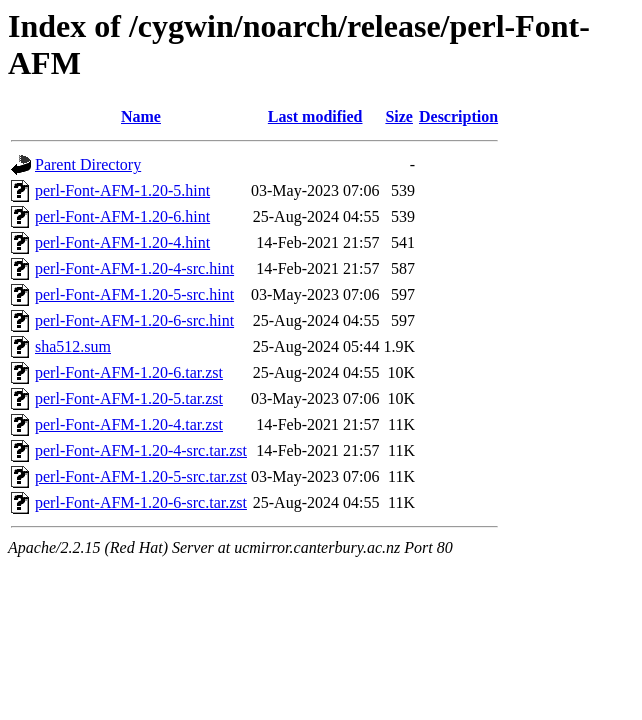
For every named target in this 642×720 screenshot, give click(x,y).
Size (399, 116)
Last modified (315, 116)
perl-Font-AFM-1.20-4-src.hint (134, 268)
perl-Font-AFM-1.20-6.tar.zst (129, 372)
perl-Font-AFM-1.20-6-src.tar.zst (141, 502)
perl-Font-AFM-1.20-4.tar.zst (129, 424)
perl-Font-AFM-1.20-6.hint (122, 216)
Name (141, 116)
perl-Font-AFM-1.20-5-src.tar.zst (141, 476)
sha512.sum (73, 346)
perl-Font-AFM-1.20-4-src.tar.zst (141, 450)
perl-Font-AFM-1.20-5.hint (122, 190)
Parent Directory (88, 164)
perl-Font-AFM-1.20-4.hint (122, 242)
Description (458, 116)
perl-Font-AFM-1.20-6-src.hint (134, 320)
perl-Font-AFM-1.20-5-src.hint (134, 294)
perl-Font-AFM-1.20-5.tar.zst (129, 398)
